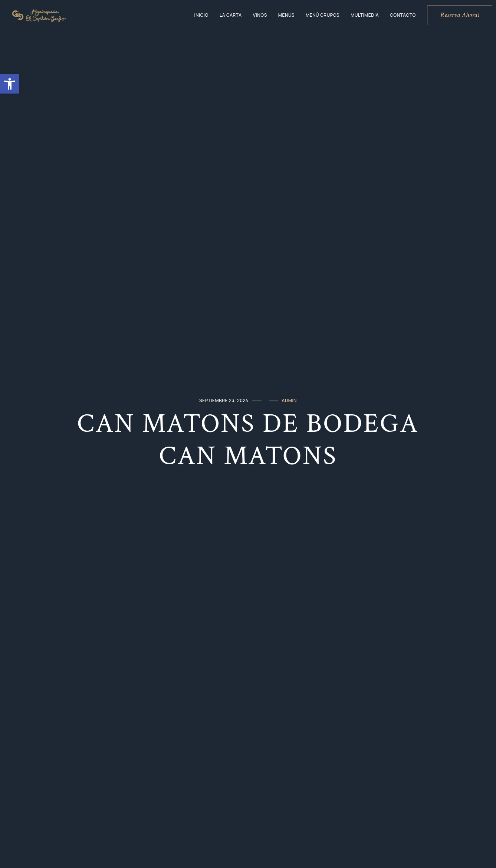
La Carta (231, 15)
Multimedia (365, 15)
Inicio (201, 15)
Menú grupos (323, 15)
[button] (10, 84)
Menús (286, 15)
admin (289, 400)
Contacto (403, 15)
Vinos (260, 15)
